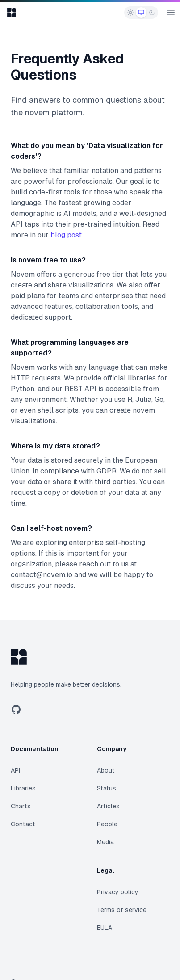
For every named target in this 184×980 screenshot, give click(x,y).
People (107, 824)
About (106, 770)
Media (105, 842)
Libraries (23, 788)
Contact (23, 824)
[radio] (130, 13)
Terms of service (122, 910)
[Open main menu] (171, 13)
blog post (66, 235)
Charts (21, 806)
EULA (105, 928)
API (15, 770)
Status (107, 788)
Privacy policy (118, 892)
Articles (108, 806)
